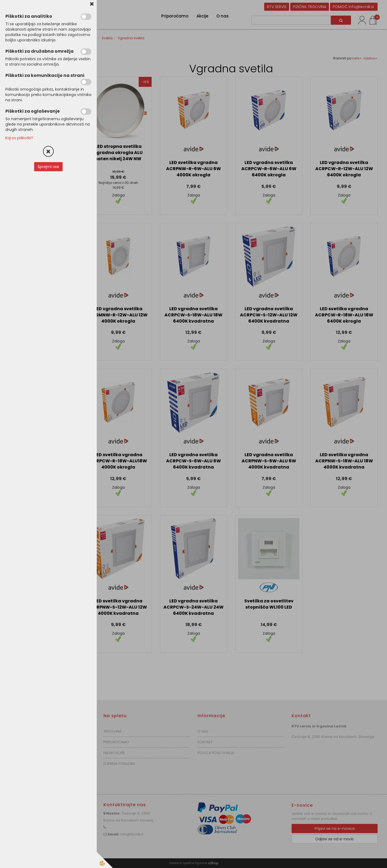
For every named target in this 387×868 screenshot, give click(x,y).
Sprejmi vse (48, 167)
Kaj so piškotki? (19, 138)
